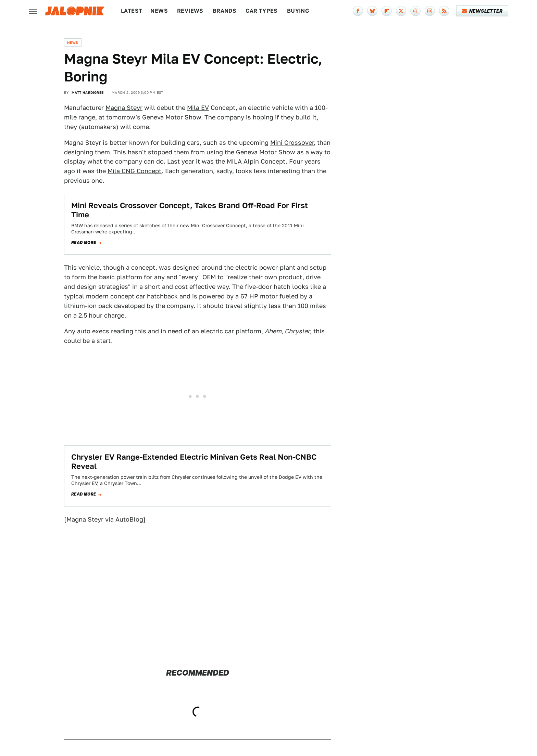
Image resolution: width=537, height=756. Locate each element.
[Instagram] (430, 11)
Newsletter (482, 11)
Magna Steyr (124, 108)
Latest (132, 11)
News (159, 11)
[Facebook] (358, 11)
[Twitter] (401, 11)
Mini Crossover (292, 143)
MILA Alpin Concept (256, 161)
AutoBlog (129, 519)
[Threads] (415, 11)
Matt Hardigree (88, 92)
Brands (224, 11)
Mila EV (198, 108)
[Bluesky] (372, 11)
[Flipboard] (387, 11)
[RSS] (444, 11)
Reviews (190, 11)
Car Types (262, 11)
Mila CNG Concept (135, 171)
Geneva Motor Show (172, 117)
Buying (298, 11)
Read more (84, 243)
